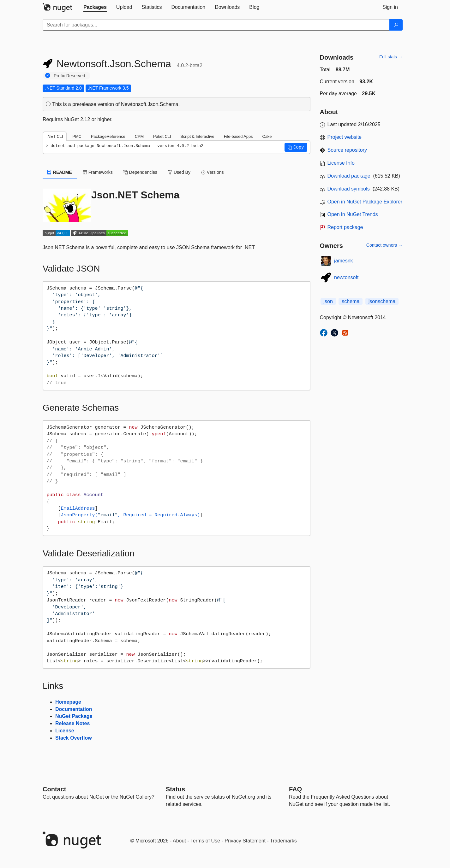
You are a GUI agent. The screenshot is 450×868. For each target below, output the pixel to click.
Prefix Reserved (69, 76)
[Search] (396, 25)
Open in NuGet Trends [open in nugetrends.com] (353, 214)
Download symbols (349, 189)
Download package (349, 176)
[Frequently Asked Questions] (295, 789)
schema (351, 301)
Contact (54, 789)
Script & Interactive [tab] (197, 136)
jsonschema (382, 301)
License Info (341, 163)
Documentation (74, 709)
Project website (345, 137)
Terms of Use (205, 841)
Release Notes (72, 723)
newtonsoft (346, 277)
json (328, 301)
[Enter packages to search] (216, 25)
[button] (296, 147)
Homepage (68, 702)
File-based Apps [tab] (238, 136)
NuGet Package (74, 716)
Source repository (347, 150)
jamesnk (344, 261)
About (179, 841)
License (65, 731)
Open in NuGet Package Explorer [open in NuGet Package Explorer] (365, 202)
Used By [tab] (179, 172)
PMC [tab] (77, 136)
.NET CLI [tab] (55, 136)
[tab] (95, 7)
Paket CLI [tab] (162, 136)
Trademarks (283, 841)
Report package (345, 227)
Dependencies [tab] (140, 172)
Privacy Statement (245, 841)
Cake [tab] (267, 136)
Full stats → (391, 57)
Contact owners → (384, 245)
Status (175, 789)
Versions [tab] (213, 172)
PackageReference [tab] (108, 136)
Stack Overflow (74, 738)
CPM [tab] (139, 136)
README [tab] (60, 172)
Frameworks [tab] (98, 172)
